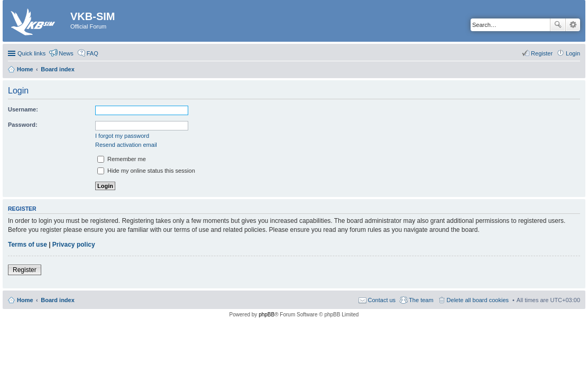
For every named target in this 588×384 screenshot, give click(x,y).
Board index (58, 300)
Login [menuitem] (573, 53)
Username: (23, 109)
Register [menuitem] (542, 53)
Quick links (31, 53)
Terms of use (27, 245)
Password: (23, 125)
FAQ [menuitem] (93, 53)
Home (25, 300)
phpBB (267, 315)
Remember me (122, 159)
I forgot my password (122, 136)
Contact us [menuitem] (382, 300)
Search (558, 25)
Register (25, 270)
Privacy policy (74, 245)
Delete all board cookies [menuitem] (478, 300)
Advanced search (573, 25)
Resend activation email (126, 145)
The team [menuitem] (421, 300)
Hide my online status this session (146, 171)
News (66, 53)
